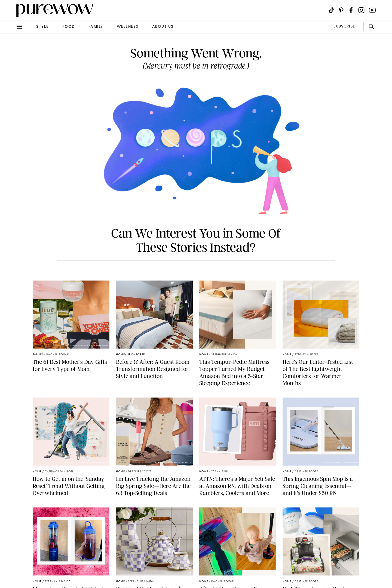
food (69, 27)
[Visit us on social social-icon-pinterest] (341, 10)
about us (163, 27)
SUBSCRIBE (344, 27)
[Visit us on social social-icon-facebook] (351, 10)
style (42, 27)
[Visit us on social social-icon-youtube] (372, 10)
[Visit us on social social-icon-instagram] (361, 10)
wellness (128, 27)
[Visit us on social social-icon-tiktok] (331, 10)
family (96, 27)
